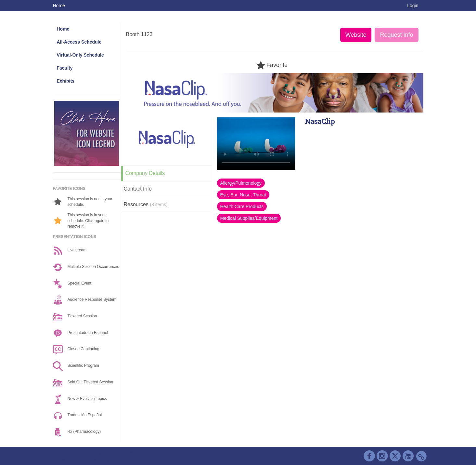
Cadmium (84, 453)
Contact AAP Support (124, 453)
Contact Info (138, 189)
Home (59, 6)
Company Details (145, 173)
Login (413, 6)
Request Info (396, 35)
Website (356, 35)
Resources (146, 204)
